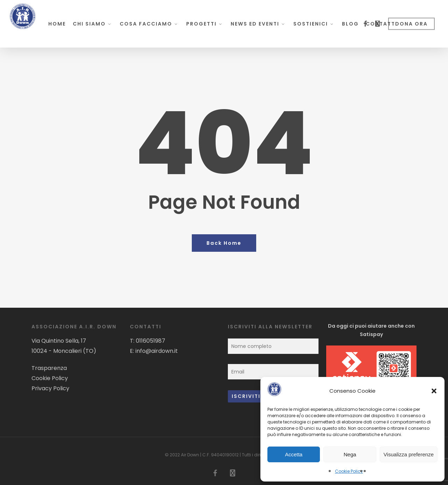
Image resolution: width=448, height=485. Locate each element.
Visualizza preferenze (409, 454)
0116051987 (150, 341)
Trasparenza (49, 368)
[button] (434, 391)
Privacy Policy (50, 388)
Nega (350, 454)
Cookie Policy (349, 471)
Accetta (294, 454)
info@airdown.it (157, 351)
